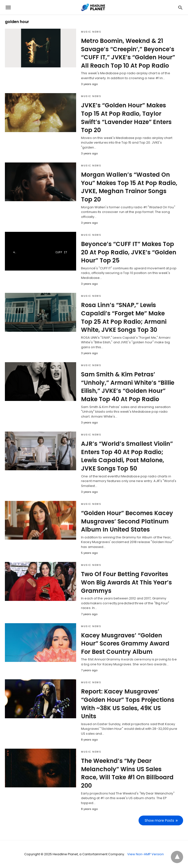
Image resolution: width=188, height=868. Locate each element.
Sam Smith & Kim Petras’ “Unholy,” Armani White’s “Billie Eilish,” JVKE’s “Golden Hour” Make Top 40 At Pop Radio (128, 387)
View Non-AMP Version (146, 854)
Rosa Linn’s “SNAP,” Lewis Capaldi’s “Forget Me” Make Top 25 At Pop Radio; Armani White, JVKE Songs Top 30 (124, 317)
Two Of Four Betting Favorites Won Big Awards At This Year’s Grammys (126, 582)
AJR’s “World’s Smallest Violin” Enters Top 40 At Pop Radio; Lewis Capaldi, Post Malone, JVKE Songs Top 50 (127, 456)
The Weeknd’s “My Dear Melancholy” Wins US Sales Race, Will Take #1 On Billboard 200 (127, 773)
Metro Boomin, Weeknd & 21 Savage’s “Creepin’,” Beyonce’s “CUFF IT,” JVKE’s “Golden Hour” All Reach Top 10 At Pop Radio (128, 53)
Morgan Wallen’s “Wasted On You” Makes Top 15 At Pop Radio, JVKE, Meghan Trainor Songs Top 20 (129, 187)
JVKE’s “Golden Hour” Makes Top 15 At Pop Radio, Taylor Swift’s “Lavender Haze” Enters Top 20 (126, 118)
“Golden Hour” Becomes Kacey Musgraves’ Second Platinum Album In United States (127, 521)
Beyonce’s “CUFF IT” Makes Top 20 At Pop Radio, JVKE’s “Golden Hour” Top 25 (129, 252)
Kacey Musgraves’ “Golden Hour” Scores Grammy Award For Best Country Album (125, 644)
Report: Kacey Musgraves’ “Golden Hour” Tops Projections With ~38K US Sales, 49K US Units (128, 704)
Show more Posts (159, 820)
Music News (91, 32)
